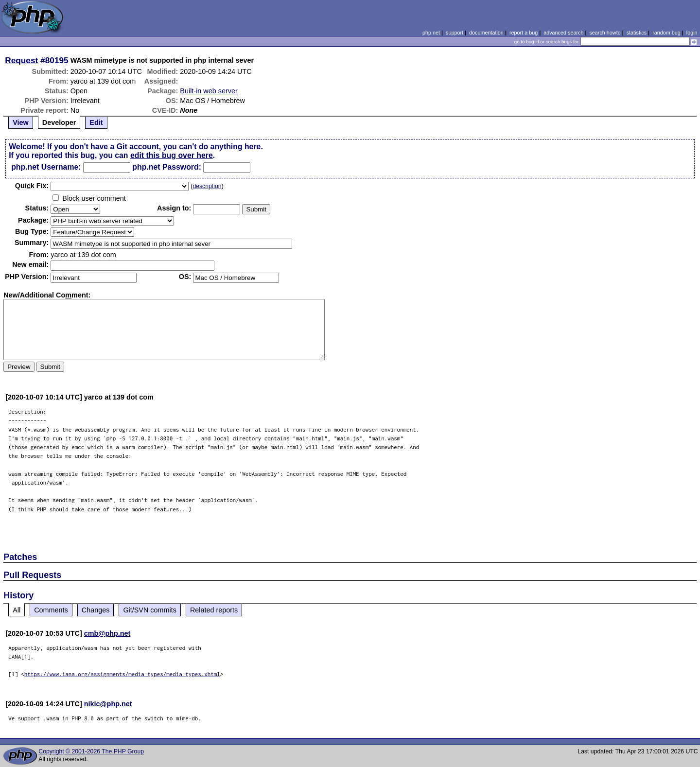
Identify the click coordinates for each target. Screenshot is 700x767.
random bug (666, 33)
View (21, 122)
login (692, 33)
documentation (486, 33)
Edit (96, 122)
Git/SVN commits (150, 610)
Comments (51, 610)
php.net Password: (167, 167)
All (17, 610)
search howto (605, 33)
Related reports (214, 610)
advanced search (563, 33)
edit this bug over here (172, 155)
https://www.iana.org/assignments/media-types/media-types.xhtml (122, 674)
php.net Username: (46, 167)
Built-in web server (209, 91)
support (455, 33)
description (207, 186)
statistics (637, 33)
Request (21, 60)
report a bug (524, 33)
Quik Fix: (32, 186)
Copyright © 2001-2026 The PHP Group (91, 751)
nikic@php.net (108, 704)
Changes (96, 610)
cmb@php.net (107, 633)
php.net (431, 33)
